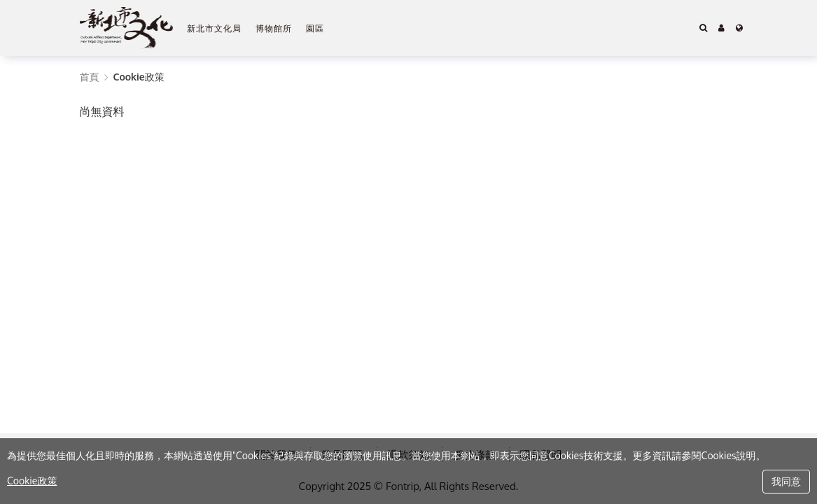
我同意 (786, 481)
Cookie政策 (32, 481)
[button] (721, 28)
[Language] (739, 28)
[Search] (703, 28)
